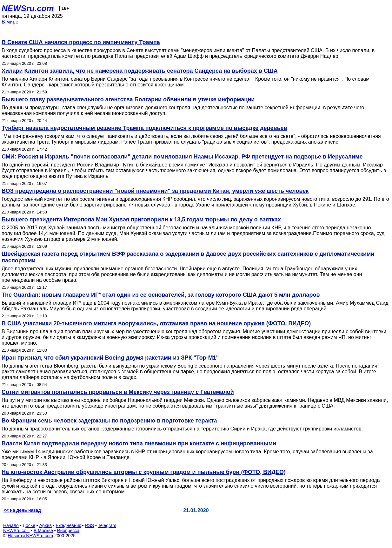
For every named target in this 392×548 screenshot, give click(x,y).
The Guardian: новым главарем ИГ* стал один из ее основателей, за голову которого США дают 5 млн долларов (161, 295)
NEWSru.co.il (16, 531)
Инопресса (68, 531)
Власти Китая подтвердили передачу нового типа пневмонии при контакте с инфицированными (139, 443)
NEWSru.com (28, 8)
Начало (11, 525)
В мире (10, 22)
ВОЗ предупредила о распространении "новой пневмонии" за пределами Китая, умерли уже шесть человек (155, 191)
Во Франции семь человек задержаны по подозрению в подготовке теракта (109, 421)
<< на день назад (22, 510)
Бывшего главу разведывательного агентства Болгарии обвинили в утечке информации (128, 99)
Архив (46, 525)
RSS (89, 525)
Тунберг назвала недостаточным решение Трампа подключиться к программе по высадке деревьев (144, 128)
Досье (29, 525)
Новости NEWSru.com (30, 536)
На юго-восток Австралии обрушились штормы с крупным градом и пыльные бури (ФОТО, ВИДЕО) (144, 472)
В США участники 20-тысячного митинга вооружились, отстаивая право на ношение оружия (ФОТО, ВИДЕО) (156, 323)
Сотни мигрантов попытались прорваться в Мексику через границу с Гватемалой (118, 392)
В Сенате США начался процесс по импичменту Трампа (81, 42)
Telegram (107, 525)
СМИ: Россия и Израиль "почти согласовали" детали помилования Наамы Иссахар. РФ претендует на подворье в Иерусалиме (182, 157)
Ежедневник (68, 525)
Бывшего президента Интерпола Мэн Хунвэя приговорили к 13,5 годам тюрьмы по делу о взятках (141, 220)
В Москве (43, 531)
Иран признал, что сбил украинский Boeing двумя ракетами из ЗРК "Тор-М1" (110, 358)
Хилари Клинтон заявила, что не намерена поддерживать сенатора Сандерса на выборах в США (140, 71)
